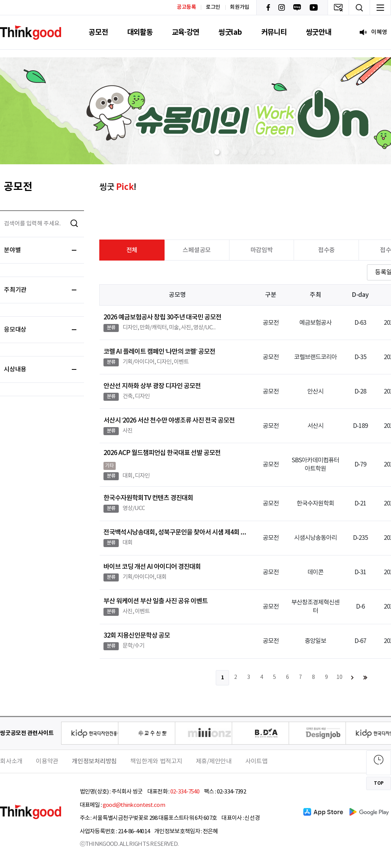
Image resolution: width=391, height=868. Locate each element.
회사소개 (11, 761)
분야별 (40, 250)
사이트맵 (256, 761)
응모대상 (40, 330)
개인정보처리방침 (94, 761)
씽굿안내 (319, 32)
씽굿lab (230, 32)
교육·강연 (186, 32)
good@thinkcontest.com (134, 805)
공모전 (98, 32)
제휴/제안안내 (214, 761)
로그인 (213, 7)
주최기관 (40, 290)
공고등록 (187, 7)
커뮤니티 (274, 32)
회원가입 (240, 7)
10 (339, 677)
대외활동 (140, 32)
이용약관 (47, 761)
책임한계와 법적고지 (156, 761)
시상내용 (40, 369)
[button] (217, 152)
